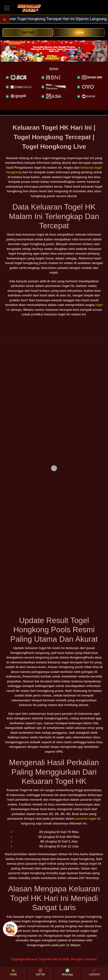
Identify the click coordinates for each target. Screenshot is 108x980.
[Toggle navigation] (7, 8)
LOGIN (79, 33)
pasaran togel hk (88, 819)
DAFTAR (28, 33)
